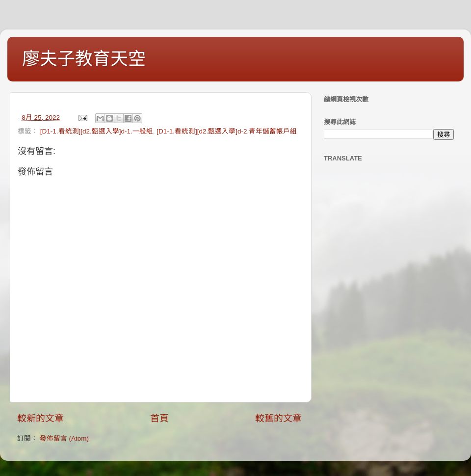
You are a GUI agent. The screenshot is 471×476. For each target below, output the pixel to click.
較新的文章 (40, 418)
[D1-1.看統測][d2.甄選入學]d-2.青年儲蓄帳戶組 (227, 131)
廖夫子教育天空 (84, 59)
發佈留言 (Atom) (64, 438)
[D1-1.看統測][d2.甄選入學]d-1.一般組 (97, 131)
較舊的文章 (278, 418)
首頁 (159, 418)
